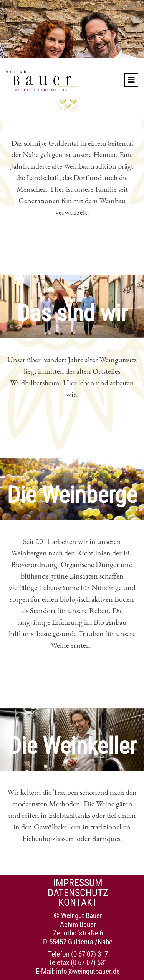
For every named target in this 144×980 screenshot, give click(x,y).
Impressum (78, 883)
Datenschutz (78, 893)
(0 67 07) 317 (89, 954)
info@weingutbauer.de (88, 971)
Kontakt (78, 902)
